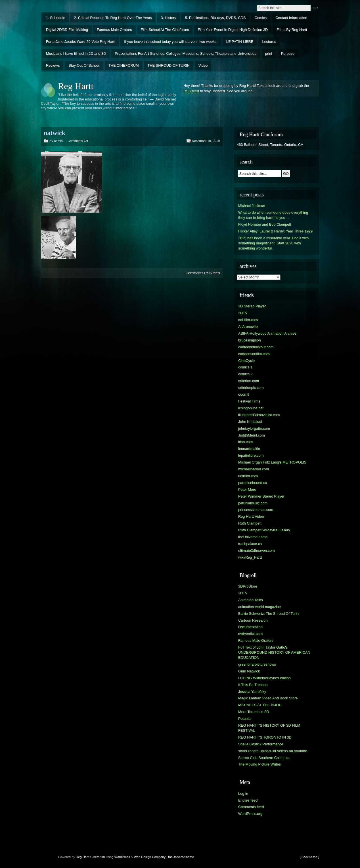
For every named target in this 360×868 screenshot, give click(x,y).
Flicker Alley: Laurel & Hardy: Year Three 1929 (275, 231)
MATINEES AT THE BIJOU (260, 705)
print (269, 54)
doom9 (244, 394)
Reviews (53, 65)
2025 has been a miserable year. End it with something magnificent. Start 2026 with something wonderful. (273, 243)
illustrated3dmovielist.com (259, 415)
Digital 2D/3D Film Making (67, 30)
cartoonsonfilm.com (254, 354)
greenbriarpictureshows (257, 664)
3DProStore (248, 586)
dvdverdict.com (250, 634)
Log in (243, 793)
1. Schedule (56, 18)
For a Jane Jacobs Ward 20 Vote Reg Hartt (81, 42)
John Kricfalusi (250, 422)
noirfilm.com (248, 476)
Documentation (250, 627)
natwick (55, 133)
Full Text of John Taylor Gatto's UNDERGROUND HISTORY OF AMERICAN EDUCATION (274, 652)
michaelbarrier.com (254, 469)
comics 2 (245, 374)
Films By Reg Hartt (292, 30)
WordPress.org (250, 814)
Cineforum (98, 857)
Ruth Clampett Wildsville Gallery (264, 530)
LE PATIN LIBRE (240, 42)
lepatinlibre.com (251, 455)
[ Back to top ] (309, 857)
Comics (261, 18)
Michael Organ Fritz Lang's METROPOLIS (272, 462)
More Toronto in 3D (254, 712)
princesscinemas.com (256, 510)
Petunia (244, 719)
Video (203, 65)
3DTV (243, 313)
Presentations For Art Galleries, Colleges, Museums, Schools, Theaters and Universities (185, 54)
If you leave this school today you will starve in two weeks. (171, 42)
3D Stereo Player (252, 306)
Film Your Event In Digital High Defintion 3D (233, 30)
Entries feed (248, 800)
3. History (168, 18)
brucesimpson (250, 340)
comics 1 (245, 367)
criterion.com (249, 381)
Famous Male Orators (114, 30)
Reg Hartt (76, 86)
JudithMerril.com (252, 435)
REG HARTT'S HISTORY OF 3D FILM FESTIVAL (269, 728)
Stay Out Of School (84, 65)
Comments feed (203, 273)
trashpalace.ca (250, 544)
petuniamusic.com (253, 503)
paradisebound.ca (253, 483)
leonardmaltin (249, 449)
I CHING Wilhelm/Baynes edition (264, 678)
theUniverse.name (253, 537)
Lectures (269, 42)
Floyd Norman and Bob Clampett (265, 224)
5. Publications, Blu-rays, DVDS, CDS (215, 18)
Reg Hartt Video (251, 516)
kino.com (245, 442)
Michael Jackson (252, 206)
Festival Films (249, 401)
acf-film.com (248, 320)
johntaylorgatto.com (254, 428)
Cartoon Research (253, 620)
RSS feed (191, 91)
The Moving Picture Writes (259, 764)
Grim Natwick (249, 671)
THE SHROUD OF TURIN (169, 65)
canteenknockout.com (256, 347)
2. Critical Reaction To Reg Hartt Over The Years (113, 18)
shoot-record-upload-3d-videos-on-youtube (273, 751)
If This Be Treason (253, 685)
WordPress (122, 857)
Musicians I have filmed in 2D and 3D (76, 54)
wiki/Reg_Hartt (250, 557)
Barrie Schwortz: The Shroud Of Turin (268, 614)
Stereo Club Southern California (264, 758)
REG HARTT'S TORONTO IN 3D (265, 737)
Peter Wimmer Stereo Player (261, 496)
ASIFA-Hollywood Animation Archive (267, 333)
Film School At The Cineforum (165, 30)
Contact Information (291, 18)
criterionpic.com (251, 388)
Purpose (288, 54)
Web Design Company (150, 857)
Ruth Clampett (250, 523)
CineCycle (246, 361)
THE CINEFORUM (124, 65)
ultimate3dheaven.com (257, 551)
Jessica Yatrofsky (252, 692)
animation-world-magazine (259, 607)
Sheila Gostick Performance (261, 744)
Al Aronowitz (248, 327)
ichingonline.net (251, 408)
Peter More (247, 489)
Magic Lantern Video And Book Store (268, 698)
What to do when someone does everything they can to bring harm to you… (273, 215)
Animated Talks (251, 600)
